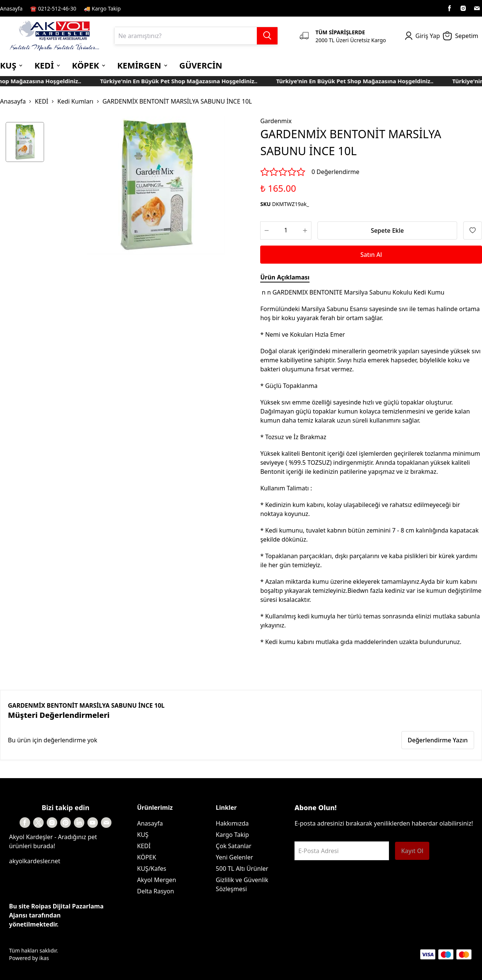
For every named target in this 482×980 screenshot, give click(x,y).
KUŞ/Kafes (152, 869)
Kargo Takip (232, 835)
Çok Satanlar (234, 846)
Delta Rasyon (156, 891)
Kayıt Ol (412, 851)
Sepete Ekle (387, 230)
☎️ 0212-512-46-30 (53, 8)
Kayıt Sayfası (144, 8)
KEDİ (41, 101)
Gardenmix (276, 121)
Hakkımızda (232, 823)
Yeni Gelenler (234, 857)
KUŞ (143, 835)
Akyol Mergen (157, 880)
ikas (44, 958)
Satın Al (371, 255)
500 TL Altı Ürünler (242, 869)
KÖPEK (147, 857)
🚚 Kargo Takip (102, 8)
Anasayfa (11, 8)
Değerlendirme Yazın (438, 740)
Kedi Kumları (75, 101)
